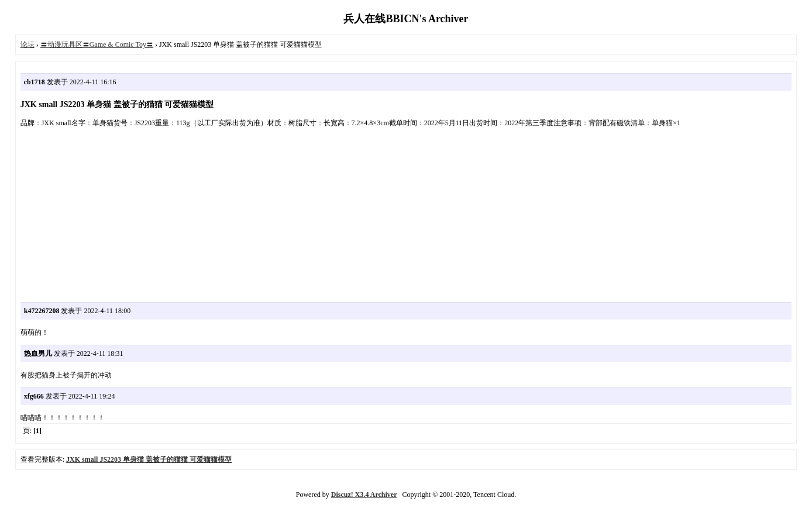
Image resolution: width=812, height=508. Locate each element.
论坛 (27, 44)
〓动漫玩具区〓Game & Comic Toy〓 (97, 44)
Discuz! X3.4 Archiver (364, 495)
